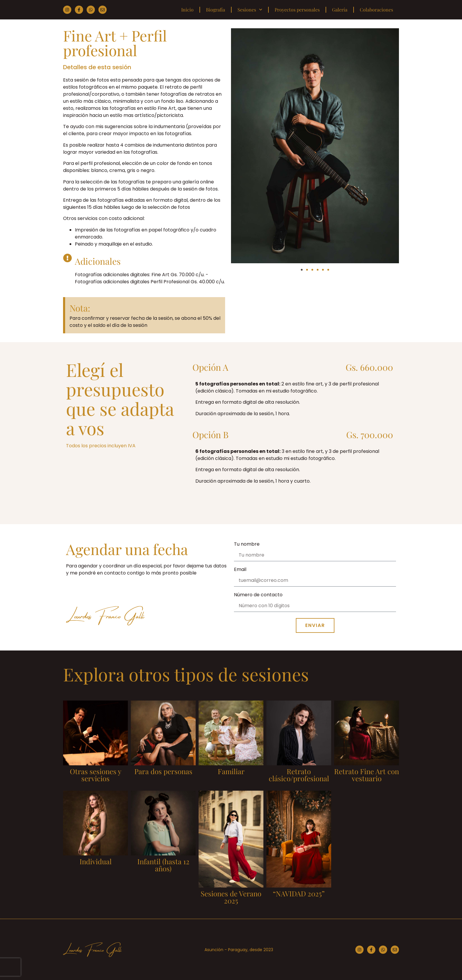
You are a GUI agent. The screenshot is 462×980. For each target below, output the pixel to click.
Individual (96, 861)
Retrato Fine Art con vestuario (367, 775)
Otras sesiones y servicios (96, 775)
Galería (340, 10)
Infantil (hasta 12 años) (163, 865)
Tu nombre (247, 545)
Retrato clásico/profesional (299, 775)
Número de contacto (258, 595)
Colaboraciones (376, 10)
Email (240, 570)
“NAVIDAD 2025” (299, 893)
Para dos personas (163, 771)
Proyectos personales (297, 10)
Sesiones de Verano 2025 (231, 897)
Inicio (187, 10)
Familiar (231, 771)
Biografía (216, 10)
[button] (302, 270)
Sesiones (250, 10)
